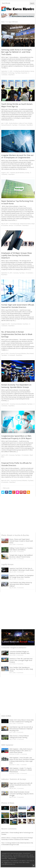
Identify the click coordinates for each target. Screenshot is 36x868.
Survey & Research (6, 125)
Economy (16, 273)
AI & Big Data (17, 71)
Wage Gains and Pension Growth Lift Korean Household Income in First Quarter (21, 785)
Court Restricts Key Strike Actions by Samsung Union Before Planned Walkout (21, 584)
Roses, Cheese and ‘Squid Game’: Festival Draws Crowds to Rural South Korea (21, 541)
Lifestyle (30, 123)
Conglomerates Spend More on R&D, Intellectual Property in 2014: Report (16, 437)
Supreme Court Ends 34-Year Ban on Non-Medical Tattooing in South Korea (21, 569)
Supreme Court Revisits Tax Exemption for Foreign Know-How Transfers (22, 576)
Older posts (5, 488)
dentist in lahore (6, 838)
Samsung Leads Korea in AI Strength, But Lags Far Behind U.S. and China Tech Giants (17, 52)
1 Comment (23, 765)
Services (11, 225)
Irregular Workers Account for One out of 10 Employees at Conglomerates (17, 156)
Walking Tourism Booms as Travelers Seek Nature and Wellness (21, 549)
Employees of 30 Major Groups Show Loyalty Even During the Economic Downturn (17, 255)
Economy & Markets (17, 324)
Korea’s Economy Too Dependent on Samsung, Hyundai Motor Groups (16, 386)
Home (3, 22)
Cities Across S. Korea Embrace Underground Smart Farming (19, 737)
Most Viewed (30, 354)
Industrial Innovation (25, 224)
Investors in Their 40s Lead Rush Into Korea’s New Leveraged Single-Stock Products (21, 660)
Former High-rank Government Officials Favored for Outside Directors (18, 306)
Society (27, 173)
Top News (18, 73)
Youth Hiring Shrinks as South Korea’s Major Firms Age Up (17, 105)
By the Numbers (26, 71)
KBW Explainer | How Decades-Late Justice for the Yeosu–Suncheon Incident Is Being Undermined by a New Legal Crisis (22, 760)
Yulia (3, 843)
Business (13, 173)
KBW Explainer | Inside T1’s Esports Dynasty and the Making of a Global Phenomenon (21, 770)
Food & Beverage (14, 224)
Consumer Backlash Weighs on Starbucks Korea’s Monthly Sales (19, 652)
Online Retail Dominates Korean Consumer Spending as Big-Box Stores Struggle (21, 794)
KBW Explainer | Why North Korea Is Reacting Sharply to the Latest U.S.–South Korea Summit (21, 751)
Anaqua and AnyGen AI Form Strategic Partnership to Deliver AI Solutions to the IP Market (17, 839)
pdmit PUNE (5, 833)
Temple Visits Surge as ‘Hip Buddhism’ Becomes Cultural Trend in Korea (21, 556)
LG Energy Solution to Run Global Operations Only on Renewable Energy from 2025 (17, 844)
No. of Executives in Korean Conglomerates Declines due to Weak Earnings (17, 334)
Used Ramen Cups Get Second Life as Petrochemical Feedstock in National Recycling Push (21, 729)
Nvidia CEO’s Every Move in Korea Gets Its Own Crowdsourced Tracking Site (22, 721)
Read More (12, 75)
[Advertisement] (18, 514)
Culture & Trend (23, 123)
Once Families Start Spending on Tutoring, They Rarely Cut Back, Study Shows (21, 669)
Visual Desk (24, 73)
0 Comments (20, 544)
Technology (11, 73)
